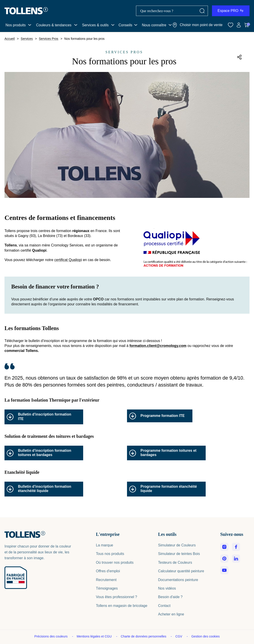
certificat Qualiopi (68, 260)
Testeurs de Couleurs (175, 562)
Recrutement (106, 580)
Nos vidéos (167, 588)
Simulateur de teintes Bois (179, 554)
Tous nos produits (110, 554)
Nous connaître (154, 25)
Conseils (125, 25)
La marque (105, 545)
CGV (179, 636)
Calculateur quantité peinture (181, 571)
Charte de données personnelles (144, 636)
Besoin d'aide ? (170, 597)
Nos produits (16, 25)
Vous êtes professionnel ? (117, 597)
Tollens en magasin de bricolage (122, 606)
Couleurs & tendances (54, 25)
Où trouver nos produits (115, 562)
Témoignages (107, 588)
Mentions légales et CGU (95, 636)
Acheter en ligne (171, 614)
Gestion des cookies (205, 636)
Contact (164, 606)
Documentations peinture (178, 580)
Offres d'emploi (108, 571)
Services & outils (95, 25)
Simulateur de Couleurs (177, 545)
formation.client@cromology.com (158, 346)
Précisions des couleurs (51, 636)
